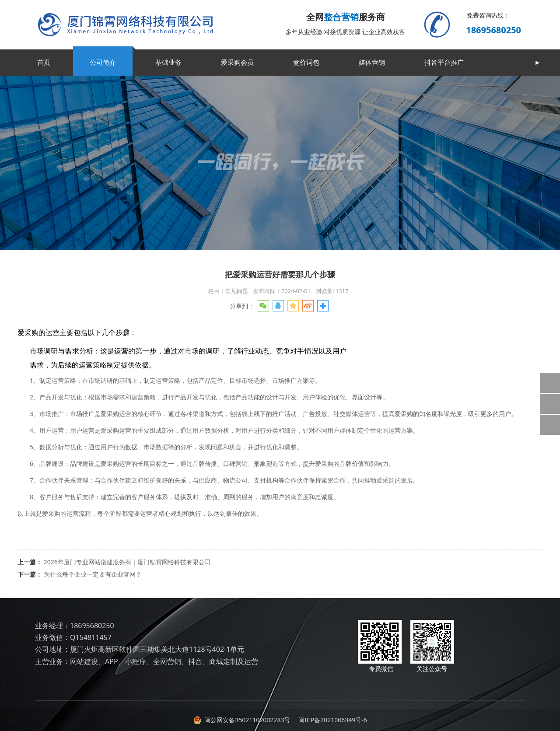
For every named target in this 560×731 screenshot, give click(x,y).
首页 (44, 62)
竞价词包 (306, 62)
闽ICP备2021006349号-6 (332, 720)
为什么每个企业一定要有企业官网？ (93, 574)
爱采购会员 (237, 62)
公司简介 (103, 62)
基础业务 (168, 62)
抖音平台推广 (444, 62)
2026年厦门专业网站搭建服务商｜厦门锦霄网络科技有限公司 (127, 562)
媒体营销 (372, 62)
